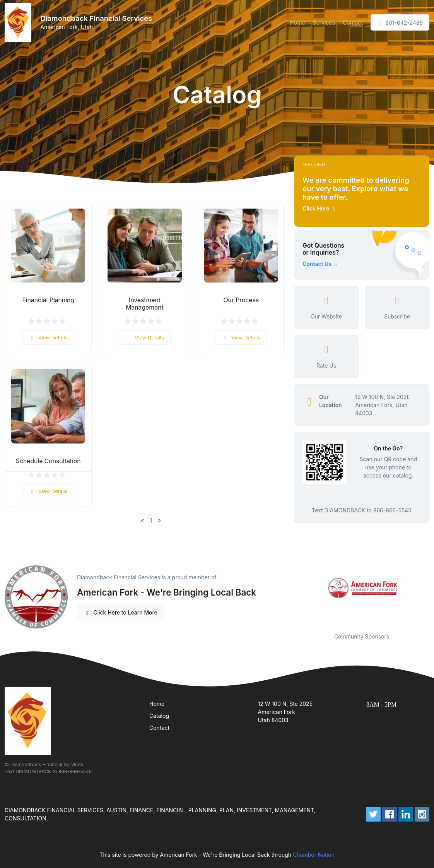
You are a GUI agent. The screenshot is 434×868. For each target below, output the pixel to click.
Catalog (159, 716)
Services (324, 23)
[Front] (20, 22)
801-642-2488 (400, 23)
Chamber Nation (314, 855)
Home (297, 23)
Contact (353, 23)
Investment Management (145, 304)
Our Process (241, 300)
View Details (48, 337)
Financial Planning (48, 300)
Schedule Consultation (48, 461)
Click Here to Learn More (120, 612)
